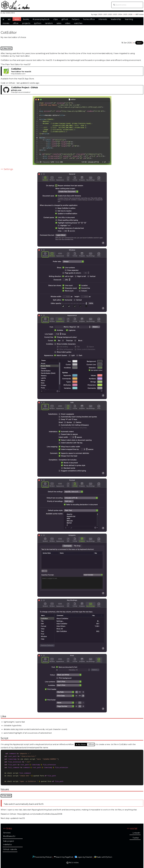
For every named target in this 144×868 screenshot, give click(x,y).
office (16, 23)
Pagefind (69, 857)
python (38, 23)
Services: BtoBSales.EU (9, 834)
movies (6, 23)
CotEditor (9, 32)
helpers (76, 19)
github (65, 19)
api (9, 19)
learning (129, 19)
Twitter (136, 838)
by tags (94, 14)
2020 (100, 14)
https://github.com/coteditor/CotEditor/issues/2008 (40, 815)
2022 (110, 14)
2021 (105, 14)
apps (17, 19)
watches (78, 23)
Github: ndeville (10, 849)
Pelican (49, 857)
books (26, 19)
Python (109, 857)
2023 (115, 14)
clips (55, 19)
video (68, 23)
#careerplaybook (41, 19)
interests (103, 19)
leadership (116, 19)
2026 (130, 14)
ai (3, 19)
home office (89, 19)
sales (59, 23)
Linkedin (136, 833)
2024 (120, 14)
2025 (125, 14)
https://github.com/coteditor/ (21, 92)
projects (26, 23)
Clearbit (89, 857)
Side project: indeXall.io (9, 843)
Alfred (91, 744)
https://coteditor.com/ (18, 74)
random (49, 23)
